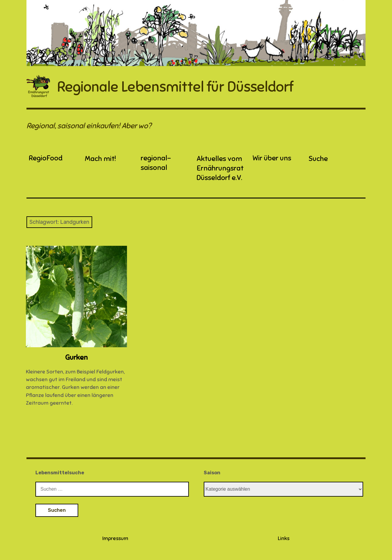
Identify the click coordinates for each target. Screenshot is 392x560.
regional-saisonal (156, 163)
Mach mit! (100, 159)
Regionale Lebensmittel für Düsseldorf (175, 87)
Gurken (76, 357)
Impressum (115, 538)
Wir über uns (272, 158)
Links (284, 538)
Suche (318, 159)
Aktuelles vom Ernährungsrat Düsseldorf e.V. (220, 168)
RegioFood (46, 158)
